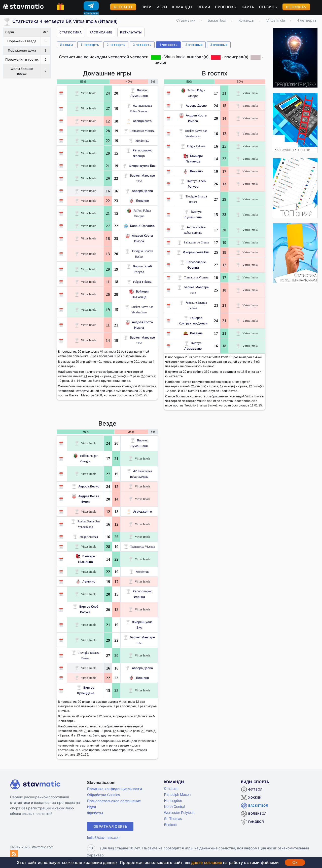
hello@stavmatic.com (104, 837)
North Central (175, 807)
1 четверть (90, 45)
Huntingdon (173, 800)
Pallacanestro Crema (193, 242)
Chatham (171, 788)
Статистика (70, 32)
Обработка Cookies (103, 795)
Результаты (131, 32)
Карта (248, 7)
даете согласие (206, 862)
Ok (295, 862)
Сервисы (268, 7)
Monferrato (139, 140)
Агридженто (139, 121)
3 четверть (142, 45)
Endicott (171, 825)
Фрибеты (95, 813)
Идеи (92, 807)
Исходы (66, 45)
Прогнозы (226, 7)
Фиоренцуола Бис (139, 166)
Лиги (146, 7)
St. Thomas (173, 819)
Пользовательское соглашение (114, 801)
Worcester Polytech (179, 813)
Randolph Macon (177, 794)
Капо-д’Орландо (139, 226)
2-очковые (194, 45)
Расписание (101, 32)
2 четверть (116, 45)
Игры (162, 7)
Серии (204, 7)
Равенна (193, 333)
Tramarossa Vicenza (139, 131)
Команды (182, 7)
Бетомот (123, 7)
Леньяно (139, 201)
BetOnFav (296, 7)
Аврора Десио (139, 191)
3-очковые (219, 45)
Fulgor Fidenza (139, 282)
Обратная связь (110, 826)
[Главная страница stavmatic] (23, 6)
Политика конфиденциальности (114, 789)
